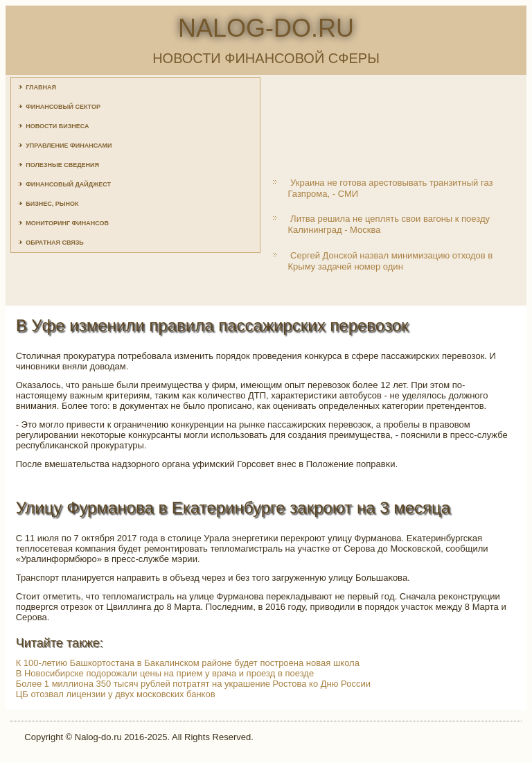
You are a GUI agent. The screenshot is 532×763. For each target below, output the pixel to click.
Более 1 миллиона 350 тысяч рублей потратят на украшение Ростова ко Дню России (193, 684)
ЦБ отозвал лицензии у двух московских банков (116, 694)
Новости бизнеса (57, 126)
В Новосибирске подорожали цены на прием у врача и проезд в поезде (165, 673)
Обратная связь (55, 243)
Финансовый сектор (63, 107)
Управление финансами (69, 146)
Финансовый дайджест (68, 184)
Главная (41, 87)
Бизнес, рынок (52, 204)
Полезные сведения (62, 165)
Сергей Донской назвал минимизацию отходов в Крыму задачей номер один (390, 261)
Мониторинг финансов (67, 223)
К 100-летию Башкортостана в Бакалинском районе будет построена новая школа (188, 663)
